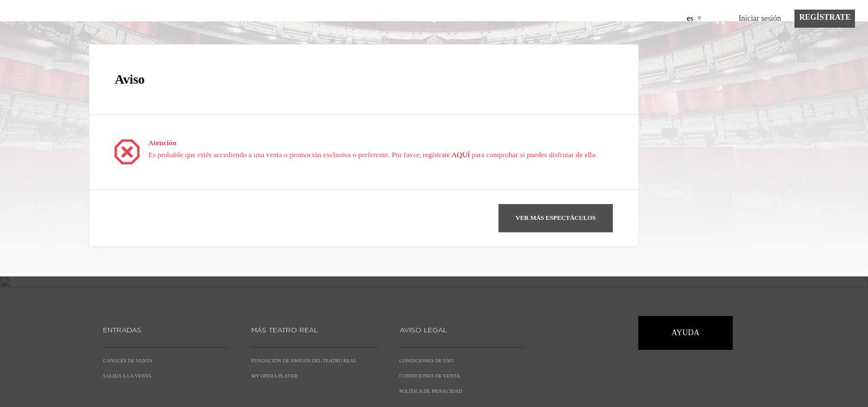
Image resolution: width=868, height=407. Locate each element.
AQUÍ (461, 155)
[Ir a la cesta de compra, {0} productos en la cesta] (720, 21)
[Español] (692, 18)
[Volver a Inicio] (27, 57)
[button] (556, 218)
